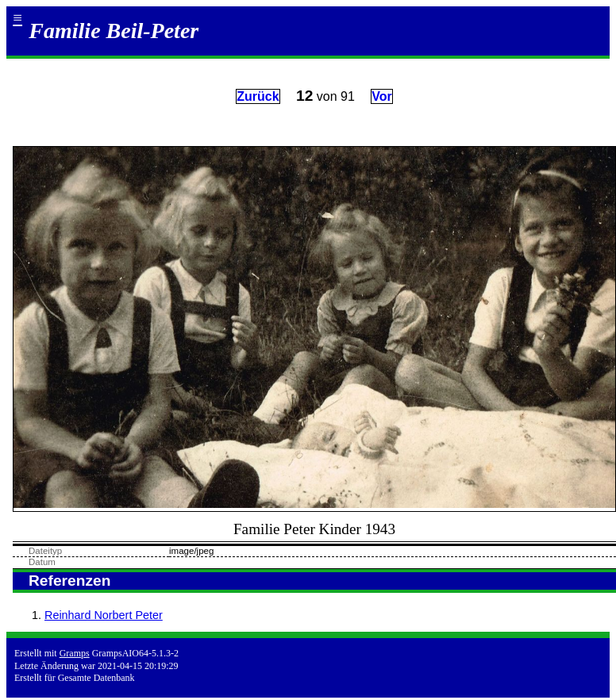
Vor (381, 96)
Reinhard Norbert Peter (104, 615)
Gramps (75, 653)
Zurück (258, 96)
